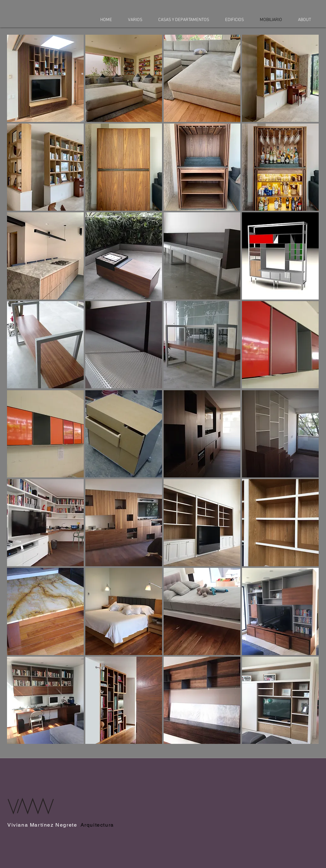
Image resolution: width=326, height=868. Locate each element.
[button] (45, 78)
